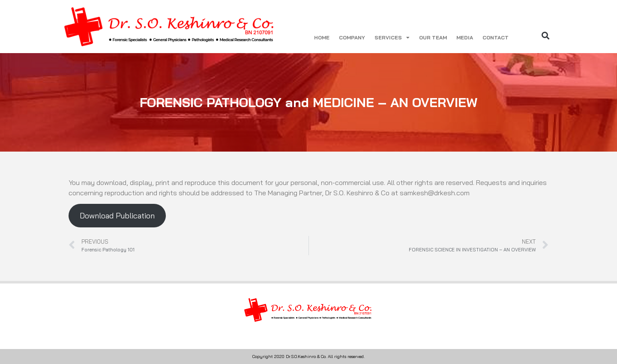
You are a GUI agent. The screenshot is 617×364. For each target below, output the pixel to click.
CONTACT (496, 37)
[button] (546, 35)
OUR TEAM (433, 37)
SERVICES (392, 38)
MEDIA (465, 37)
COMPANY (352, 37)
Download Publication (117, 216)
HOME (322, 37)
